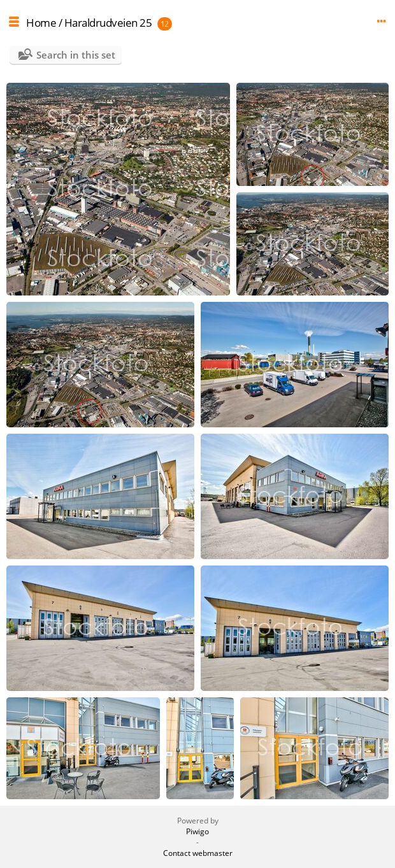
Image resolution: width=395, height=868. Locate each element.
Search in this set (76, 55)
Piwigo (197, 831)
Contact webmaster (198, 853)
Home (41, 23)
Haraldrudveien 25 (108, 23)
